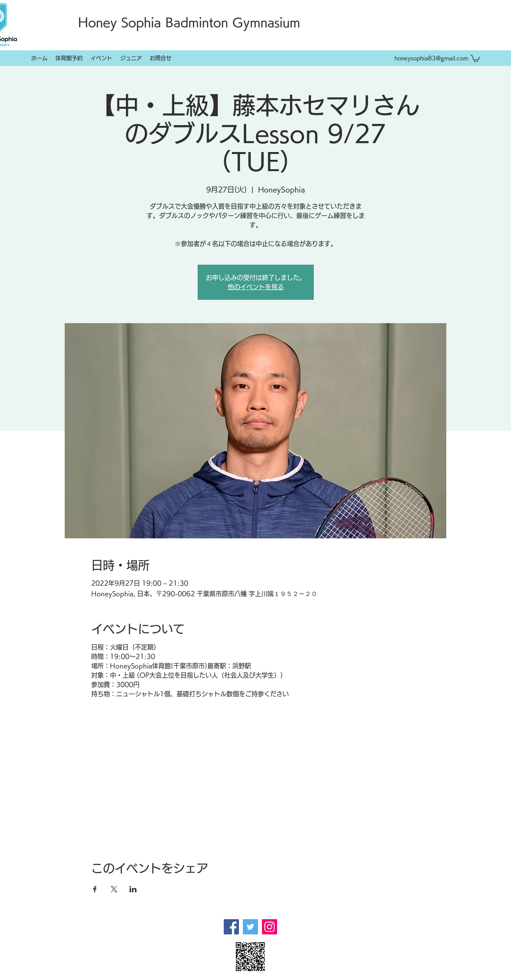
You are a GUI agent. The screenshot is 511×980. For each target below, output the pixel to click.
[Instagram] (270, 927)
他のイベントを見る (256, 287)
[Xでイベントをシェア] (114, 889)
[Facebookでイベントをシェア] (95, 889)
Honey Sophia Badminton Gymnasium (189, 22)
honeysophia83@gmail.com (431, 58)
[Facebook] (231, 927)
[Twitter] (250, 927)
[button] (475, 58)
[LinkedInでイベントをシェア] (133, 889)
